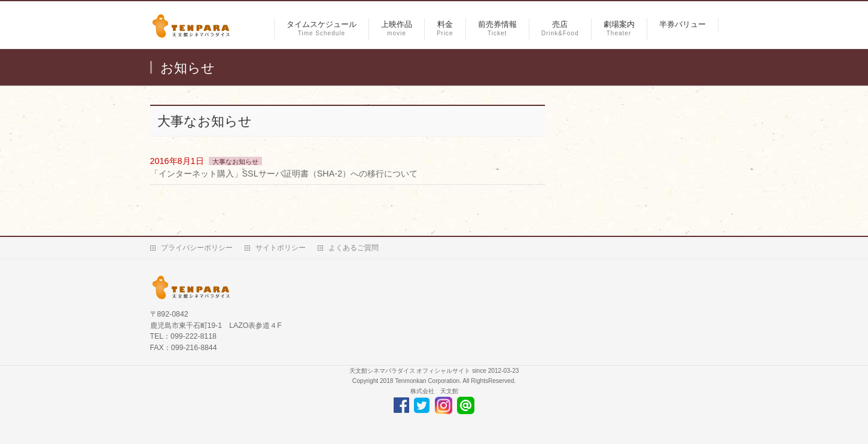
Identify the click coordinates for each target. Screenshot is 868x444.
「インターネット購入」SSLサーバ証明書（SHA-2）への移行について (284, 174)
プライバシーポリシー (197, 248)
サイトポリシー (281, 248)
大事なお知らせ (235, 162)
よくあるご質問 (354, 248)
